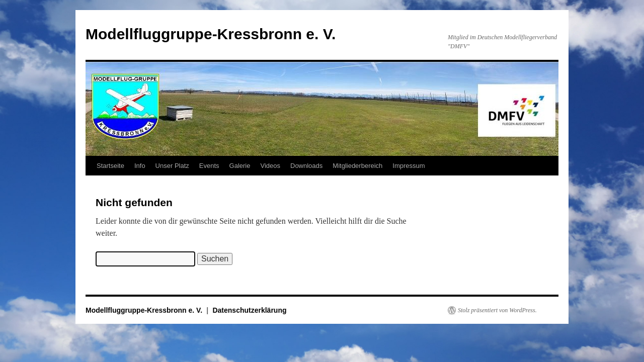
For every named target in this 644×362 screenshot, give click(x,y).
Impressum (409, 166)
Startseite (110, 166)
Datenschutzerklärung (249, 310)
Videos (270, 166)
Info (140, 166)
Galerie (240, 166)
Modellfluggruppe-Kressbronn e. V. (211, 34)
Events (209, 166)
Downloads (306, 166)
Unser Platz (172, 166)
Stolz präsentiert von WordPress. (497, 310)
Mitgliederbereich (357, 166)
